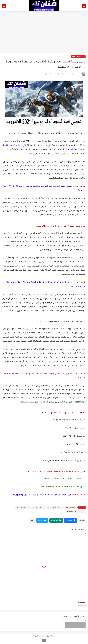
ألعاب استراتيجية (78, 57)
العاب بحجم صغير (39, 508)
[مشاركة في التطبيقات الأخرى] (32, 520)
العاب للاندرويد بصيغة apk (75, 512)
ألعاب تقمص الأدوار (23, 508)
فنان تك (35, 636)
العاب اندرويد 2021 (54, 508)
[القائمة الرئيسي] (84, 6)
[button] (71, 520)
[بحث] (4, 6)
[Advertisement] (44, 31)
